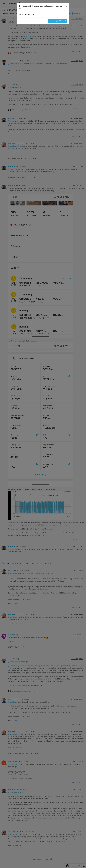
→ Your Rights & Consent (57, 21)
